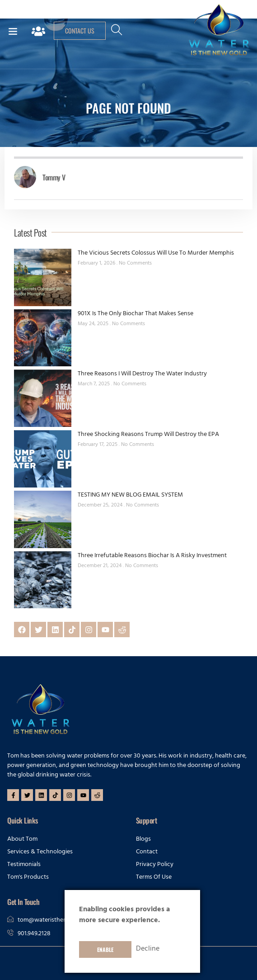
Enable (105, 949)
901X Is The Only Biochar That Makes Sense (136, 314)
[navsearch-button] (117, 33)
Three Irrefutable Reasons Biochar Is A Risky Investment (152, 556)
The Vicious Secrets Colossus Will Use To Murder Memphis (156, 253)
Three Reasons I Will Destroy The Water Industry (142, 374)
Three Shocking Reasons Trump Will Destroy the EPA (148, 435)
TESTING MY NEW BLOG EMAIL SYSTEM (130, 495)
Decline (148, 949)
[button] (13, 31)
